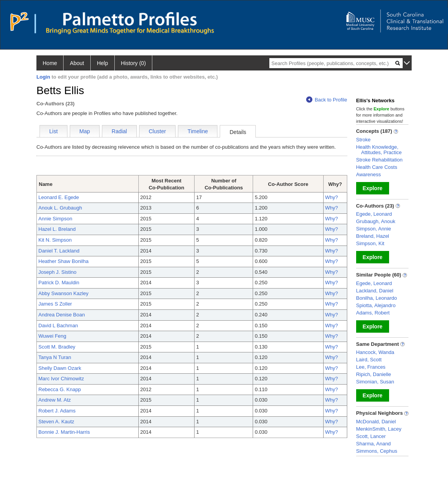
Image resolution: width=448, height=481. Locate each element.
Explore (373, 188)
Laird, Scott (369, 360)
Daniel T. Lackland (59, 251)
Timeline (198, 131)
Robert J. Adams (57, 411)
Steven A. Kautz (56, 422)
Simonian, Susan (375, 382)
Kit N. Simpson (55, 240)
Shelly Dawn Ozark (60, 368)
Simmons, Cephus (377, 451)
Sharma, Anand (374, 444)
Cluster (157, 131)
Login (43, 77)
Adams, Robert (373, 313)
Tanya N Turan (55, 357)
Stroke (364, 140)
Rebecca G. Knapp (60, 389)
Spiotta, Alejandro (376, 305)
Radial (119, 131)
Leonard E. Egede (59, 197)
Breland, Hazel (373, 236)
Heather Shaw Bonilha (63, 261)
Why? (332, 197)
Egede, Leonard (374, 214)
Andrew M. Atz (55, 400)
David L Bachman (58, 326)
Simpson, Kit (370, 243)
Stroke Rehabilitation (379, 160)
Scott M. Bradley (57, 347)
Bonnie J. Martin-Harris (64, 432)
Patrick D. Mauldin (59, 283)
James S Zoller (55, 304)
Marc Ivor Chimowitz (61, 379)
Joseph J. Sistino (57, 272)
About (77, 63)
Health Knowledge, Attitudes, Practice (379, 150)
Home (50, 63)
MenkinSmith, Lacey (379, 429)
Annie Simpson (55, 219)
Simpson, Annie (374, 229)
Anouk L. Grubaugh (60, 208)
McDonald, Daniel (376, 422)
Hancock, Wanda (375, 352)
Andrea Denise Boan (62, 315)
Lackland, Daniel (375, 291)
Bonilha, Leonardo (377, 298)
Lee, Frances (371, 367)
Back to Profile (327, 100)
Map (85, 131)
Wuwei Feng (52, 336)
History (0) (134, 63)
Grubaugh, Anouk (376, 221)
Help (103, 63)
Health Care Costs (377, 167)
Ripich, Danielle (374, 374)
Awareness (369, 174)
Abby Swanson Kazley (63, 293)
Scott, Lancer (371, 436)
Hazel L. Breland (57, 229)
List (53, 131)
